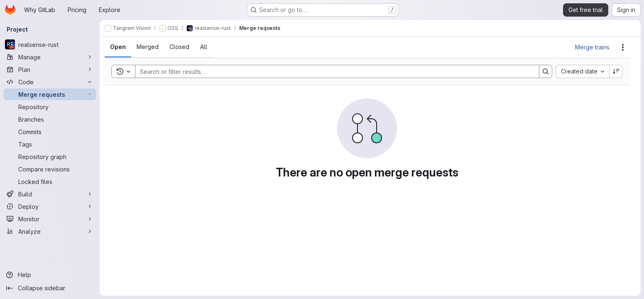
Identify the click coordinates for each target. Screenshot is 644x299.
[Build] (50, 194)
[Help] (50, 275)
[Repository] (50, 107)
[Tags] (50, 144)
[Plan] (50, 69)
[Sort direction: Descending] (616, 71)
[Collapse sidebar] (50, 288)
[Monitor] (50, 219)
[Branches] (50, 119)
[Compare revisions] (50, 169)
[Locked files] (50, 181)
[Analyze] (50, 231)
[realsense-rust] (50, 44)
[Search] (333, 71)
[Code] (50, 82)
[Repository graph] (50, 157)
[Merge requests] (50, 94)
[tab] (118, 47)
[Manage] (50, 57)
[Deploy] (50, 206)
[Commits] (50, 132)
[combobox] (582, 71)
